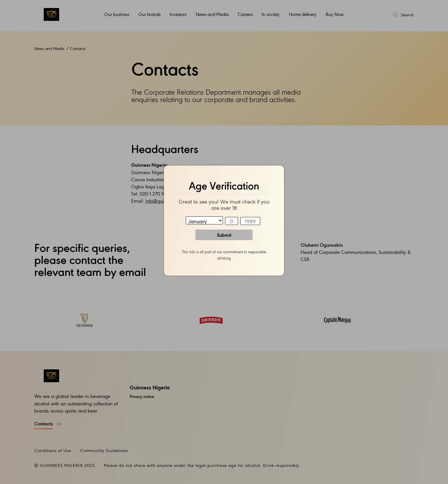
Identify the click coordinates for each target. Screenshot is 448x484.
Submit (224, 235)
